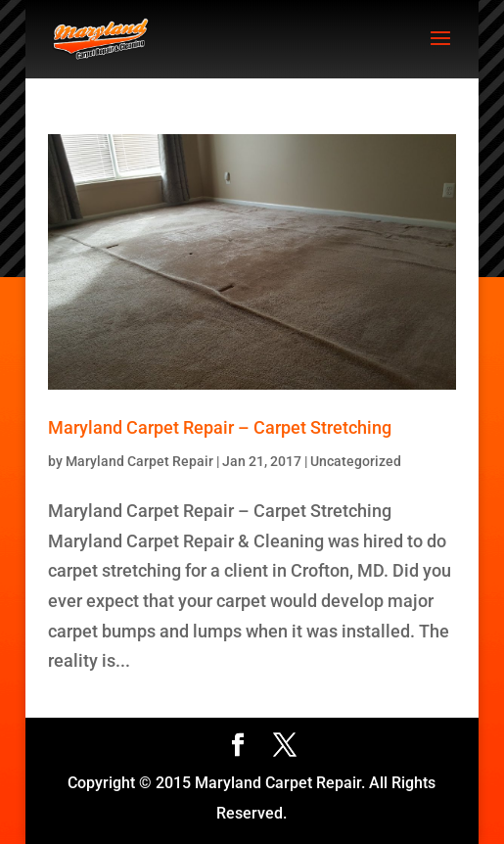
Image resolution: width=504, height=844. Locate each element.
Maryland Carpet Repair (139, 461)
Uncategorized (356, 461)
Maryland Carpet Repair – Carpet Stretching (220, 427)
